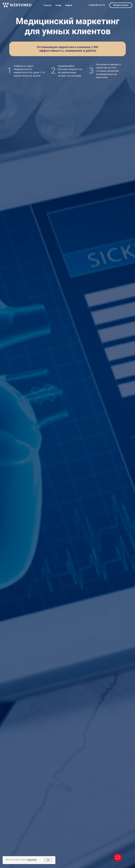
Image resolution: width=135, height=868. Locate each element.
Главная (48, 5)
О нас (58, 5)
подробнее (32, 860)
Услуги (69, 5)
